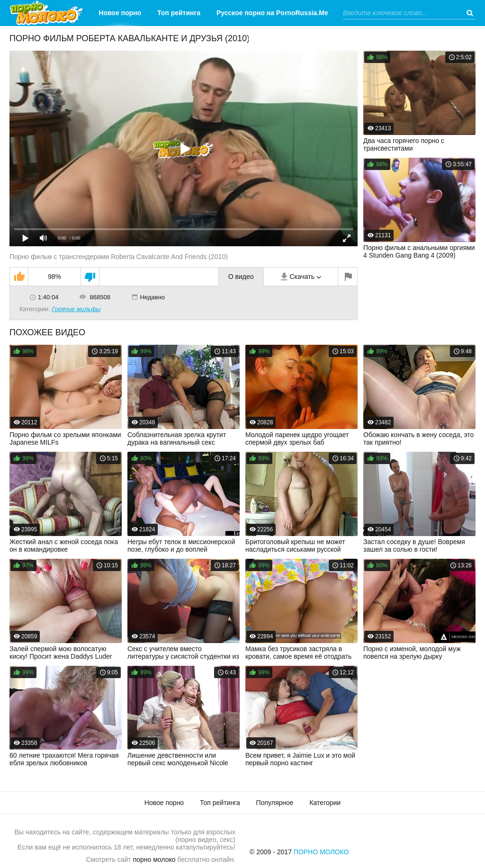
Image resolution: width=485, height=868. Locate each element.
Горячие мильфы (76, 309)
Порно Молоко (321, 852)
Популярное (275, 803)
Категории (265, 39)
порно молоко (154, 859)
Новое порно (120, 13)
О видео (241, 277)
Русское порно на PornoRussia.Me (272, 13)
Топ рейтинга (179, 13)
